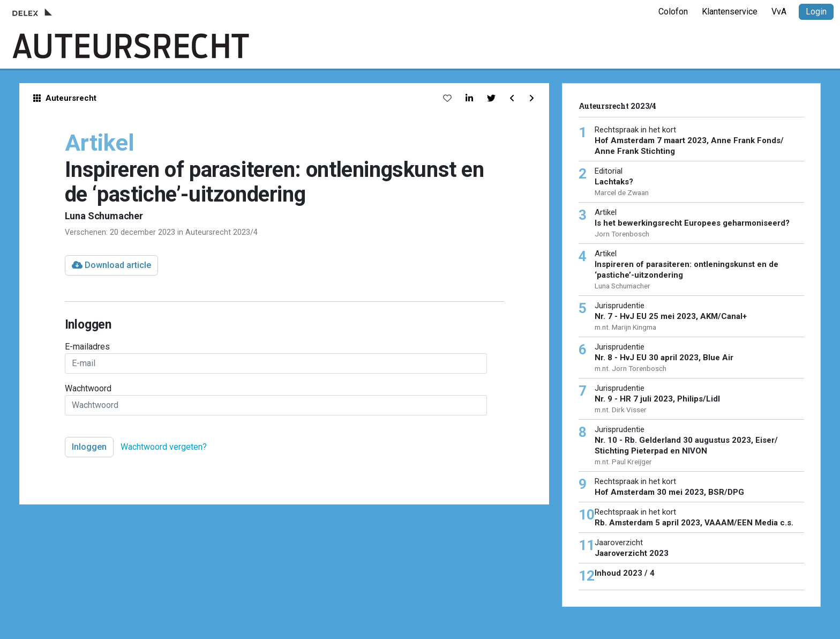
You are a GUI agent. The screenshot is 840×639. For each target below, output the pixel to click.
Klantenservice (730, 12)
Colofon (673, 12)
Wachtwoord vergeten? (164, 447)
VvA (779, 12)
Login (816, 12)
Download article (111, 265)
